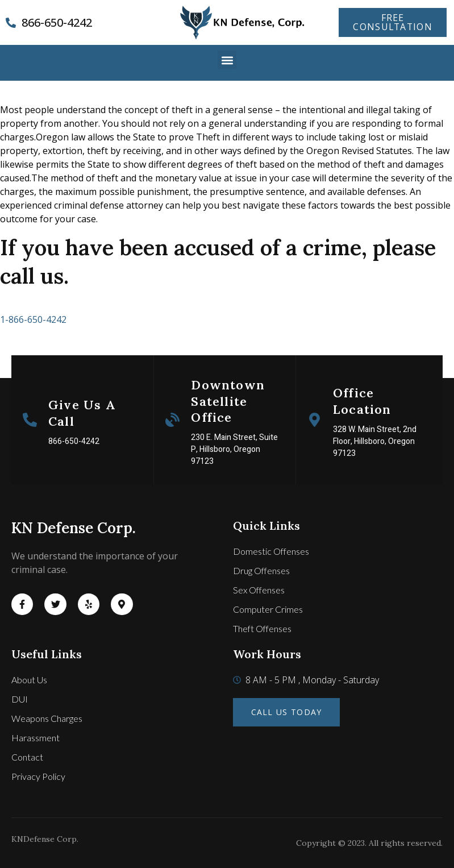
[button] (227, 60)
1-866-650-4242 (33, 319)
